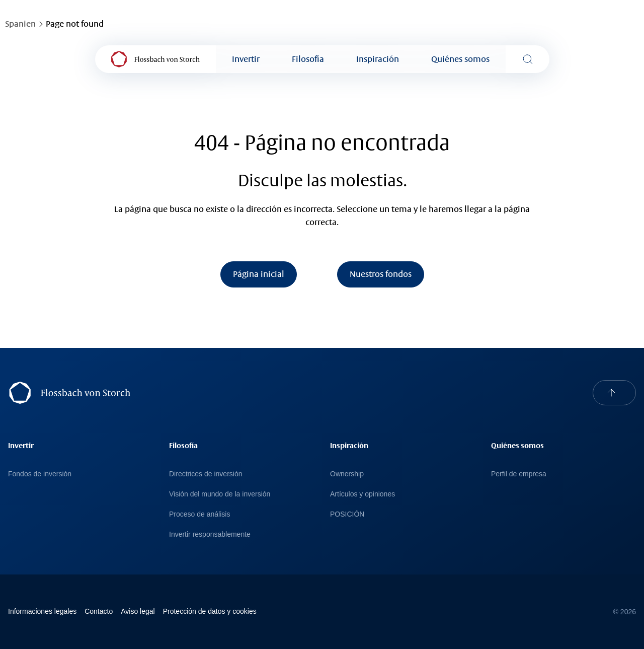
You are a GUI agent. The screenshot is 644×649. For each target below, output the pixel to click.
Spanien (20, 24)
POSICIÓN (347, 514)
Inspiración (378, 59)
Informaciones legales (42, 611)
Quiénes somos (460, 59)
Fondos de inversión (40, 474)
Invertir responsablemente (210, 534)
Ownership (347, 474)
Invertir (246, 59)
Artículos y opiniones (363, 494)
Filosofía (308, 59)
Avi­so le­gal (138, 611)
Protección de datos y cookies (210, 611)
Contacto (99, 611)
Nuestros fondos (381, 274)
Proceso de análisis (199, 514)
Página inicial (259, 274)
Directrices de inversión (206, 474)
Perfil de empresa (519, 474)
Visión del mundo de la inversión (220, 494)
